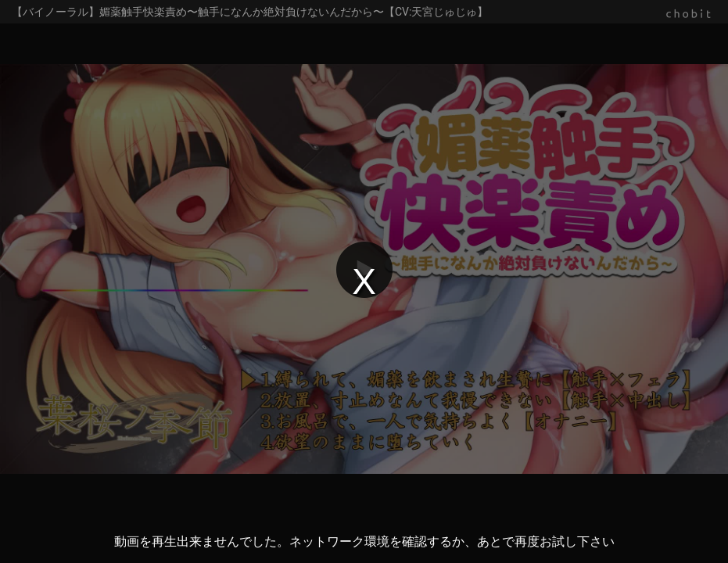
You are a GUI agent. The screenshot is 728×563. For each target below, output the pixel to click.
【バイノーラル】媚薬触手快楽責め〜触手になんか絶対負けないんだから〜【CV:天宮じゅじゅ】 (250, 12)
